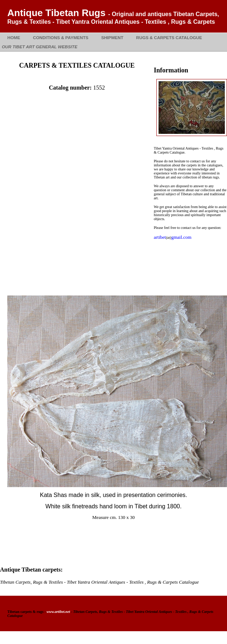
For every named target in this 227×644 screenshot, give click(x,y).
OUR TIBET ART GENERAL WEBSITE (40, 47)
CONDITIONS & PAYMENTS (61, 37)
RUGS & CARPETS (169, 37)
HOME (14, 37)
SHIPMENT (112, 37)
